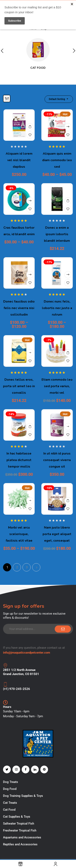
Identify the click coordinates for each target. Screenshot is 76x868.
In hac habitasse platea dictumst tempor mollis (19, 460)
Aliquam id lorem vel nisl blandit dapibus (19, 160)
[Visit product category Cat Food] (38, 50)
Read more (68, 427)
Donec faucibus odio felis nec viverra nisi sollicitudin (19, 308)
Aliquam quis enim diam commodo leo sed (57, 160)
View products (30, 501)
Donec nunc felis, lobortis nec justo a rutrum (57, 308)
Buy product (30, 353)
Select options (68, 127)
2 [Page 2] (17, 567)
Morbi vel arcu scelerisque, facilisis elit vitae (19, 534)
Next (36, 567)
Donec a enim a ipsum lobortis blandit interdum (57, 234)
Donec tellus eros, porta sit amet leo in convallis (19, 386)
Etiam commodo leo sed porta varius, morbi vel (57, 386)
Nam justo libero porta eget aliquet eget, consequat (57, 534)
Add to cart (30, 127)
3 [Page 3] (27, 567)
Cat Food (38, 68)
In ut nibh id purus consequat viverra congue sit (57, 460)
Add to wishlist (30, 135)
